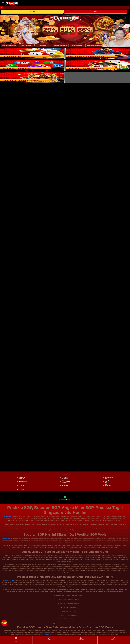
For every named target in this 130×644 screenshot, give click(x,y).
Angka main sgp (9, 555)
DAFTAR (32, 12)
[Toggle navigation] (3, 3)
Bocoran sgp (6, 538)
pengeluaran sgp (108, 559)
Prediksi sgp (8, 517)
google (47, 635)
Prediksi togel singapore (9, 580)
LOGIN (95, 12)
